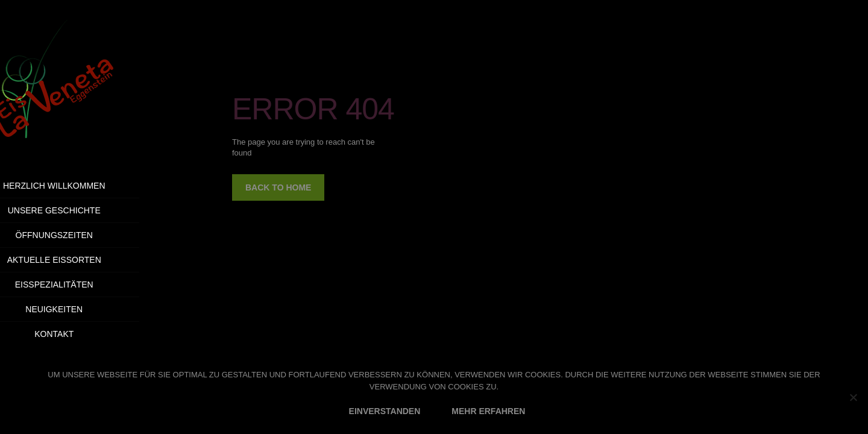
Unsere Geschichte (85, 210)
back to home (278, 187)
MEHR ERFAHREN (488, 411)
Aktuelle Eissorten (85, 260)
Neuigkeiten (85, 309)
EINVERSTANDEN (385, 411)
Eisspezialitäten (86, 285)
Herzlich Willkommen (86, 186)
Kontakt (118, 334)
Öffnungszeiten (85, 235)
